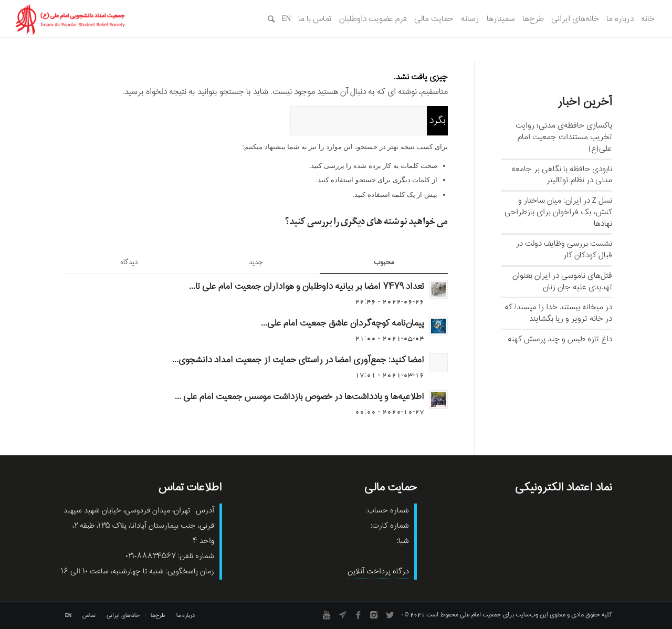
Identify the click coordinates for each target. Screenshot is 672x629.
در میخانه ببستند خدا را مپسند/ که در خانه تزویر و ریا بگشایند (558, 313)
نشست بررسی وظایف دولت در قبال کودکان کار (564, 249)
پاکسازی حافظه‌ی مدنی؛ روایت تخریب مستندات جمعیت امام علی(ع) (564, 137)
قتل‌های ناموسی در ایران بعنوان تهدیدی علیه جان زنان (562, 281)
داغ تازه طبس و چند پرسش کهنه (560, 339)
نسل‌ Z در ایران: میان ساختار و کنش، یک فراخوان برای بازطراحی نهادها (558, 212)
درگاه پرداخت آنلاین (378, 572)
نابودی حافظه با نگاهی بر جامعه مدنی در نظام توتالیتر (562, 175)
